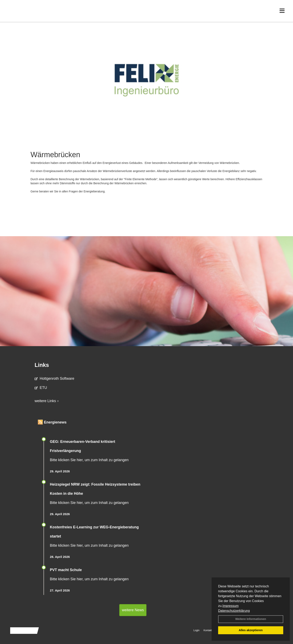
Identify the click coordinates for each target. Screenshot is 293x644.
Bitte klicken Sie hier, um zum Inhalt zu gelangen (89, 460)
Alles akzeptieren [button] (251, 630)
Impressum (230, 606)
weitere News (133, 610)
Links (42, 365)
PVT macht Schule (66, 570)
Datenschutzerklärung (234, 611)
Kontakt (208, 630)
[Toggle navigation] (282, 12)
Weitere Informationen (251, 619)
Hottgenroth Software (54, 379)
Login (196, 630)
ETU (41, 388)
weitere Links (47, 401)
